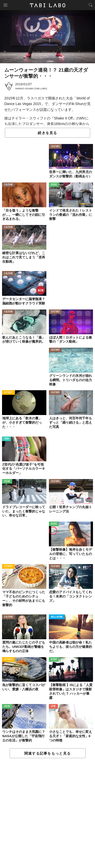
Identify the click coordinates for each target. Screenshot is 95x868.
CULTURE (55, 147)
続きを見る (47, 133)
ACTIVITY (8, 393)
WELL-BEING (57, 617)
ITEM (6, 439)
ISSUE (54, 185)
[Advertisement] (48, 813)
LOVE (53, 706)
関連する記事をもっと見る (48, 753)
